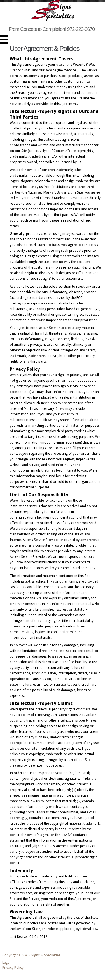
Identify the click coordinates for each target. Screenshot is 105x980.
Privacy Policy (13, 968)
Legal (6, 963)
